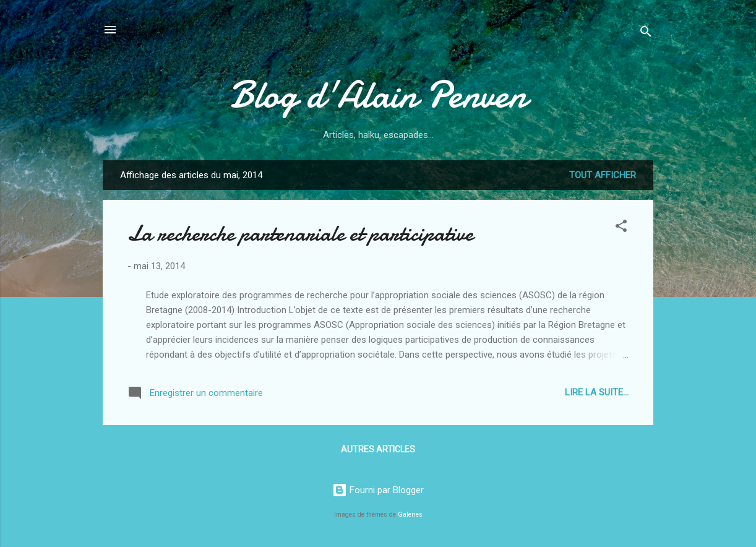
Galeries (410, 515)
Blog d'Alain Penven (378, 95)
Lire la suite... (597, 392)
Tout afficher (603, 175)
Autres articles (378, 449)
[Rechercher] (646, 34)
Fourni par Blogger (378, 490)
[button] (621, 228)
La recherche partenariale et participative (300, 234)
